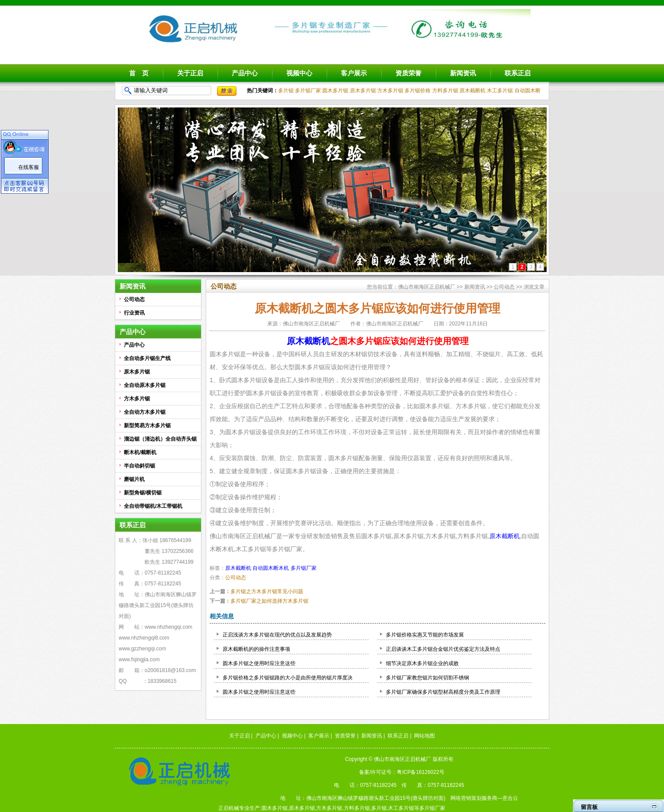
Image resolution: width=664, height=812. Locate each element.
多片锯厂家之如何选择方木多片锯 (269, 601)
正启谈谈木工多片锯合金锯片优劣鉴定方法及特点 (443, 649)
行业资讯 (134, 313)
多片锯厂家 (308, 91)
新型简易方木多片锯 (147, 425)
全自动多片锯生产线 (147, 358)
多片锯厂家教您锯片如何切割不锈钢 (428, 678)
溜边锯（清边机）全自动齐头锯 (160, 439)
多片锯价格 (418, 91)
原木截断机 (473, 91)
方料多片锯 (445, 91)
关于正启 (190, 73)
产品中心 (245, 73)
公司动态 (134, 299)
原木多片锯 (363, 91)
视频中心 (299, 73)
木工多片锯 (500, 91)
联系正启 (518, 73)
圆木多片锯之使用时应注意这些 (259, 663)
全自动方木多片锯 (145, 412)
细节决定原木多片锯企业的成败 (422, 663)
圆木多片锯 (335, 91)
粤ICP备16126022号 (420, 772)
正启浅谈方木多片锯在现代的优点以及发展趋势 (277, 635)
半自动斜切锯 (139, 466)
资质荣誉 (408, 73)
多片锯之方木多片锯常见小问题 (267, 591)
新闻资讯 (463, 73)
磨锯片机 (134, 479)
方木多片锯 (390, 91)
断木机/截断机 (140, 452)
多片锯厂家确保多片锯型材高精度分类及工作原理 (443, 692)
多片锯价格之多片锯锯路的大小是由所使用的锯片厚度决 (288, 678)
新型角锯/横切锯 (143, 493)
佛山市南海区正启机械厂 (427, 287)
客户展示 (354, 73)
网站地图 (424, 736)
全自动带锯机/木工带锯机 (153, 506)
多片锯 (286, 91)
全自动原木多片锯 (145, 385)
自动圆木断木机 (271, 568)
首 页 (139, 73)
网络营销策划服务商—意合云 (484, 798)
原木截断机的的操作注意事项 (256, 649)
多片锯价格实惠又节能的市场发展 (425, 635)
